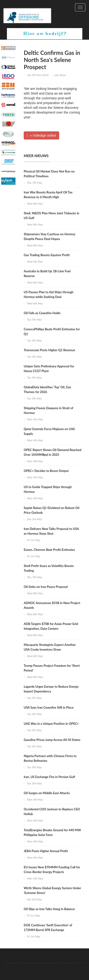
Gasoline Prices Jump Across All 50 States (52, 740)
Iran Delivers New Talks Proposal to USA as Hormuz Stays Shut (51, 531)
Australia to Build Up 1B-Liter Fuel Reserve (47, 274)
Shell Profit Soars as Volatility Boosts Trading (49, 568)
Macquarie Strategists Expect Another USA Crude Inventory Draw (50, 647)
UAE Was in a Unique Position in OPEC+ (51, 724)
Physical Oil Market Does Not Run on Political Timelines (49, 174)
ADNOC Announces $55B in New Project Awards (52, 605)
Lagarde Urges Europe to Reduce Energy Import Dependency (51, 689)
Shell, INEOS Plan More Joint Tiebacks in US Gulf (52, 216)
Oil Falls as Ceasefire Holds (42, 313)
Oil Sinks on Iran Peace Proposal (46, 587)
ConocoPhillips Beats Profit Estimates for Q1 (52, 331)
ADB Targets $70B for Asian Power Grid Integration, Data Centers (51, 626)
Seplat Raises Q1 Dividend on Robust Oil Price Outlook (52, 510)
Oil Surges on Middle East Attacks (47, 793)
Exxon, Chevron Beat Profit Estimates (49, 550)
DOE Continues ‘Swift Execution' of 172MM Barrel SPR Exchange (48, 927)
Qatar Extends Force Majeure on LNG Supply (49, 431)
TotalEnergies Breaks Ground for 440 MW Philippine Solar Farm (52, 832)
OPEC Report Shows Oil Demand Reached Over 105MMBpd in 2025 (53, 452)
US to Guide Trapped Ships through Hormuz (48, 489)
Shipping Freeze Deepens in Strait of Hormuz (49, 410)
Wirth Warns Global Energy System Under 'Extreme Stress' (52, 890)
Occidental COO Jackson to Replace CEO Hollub (52, 812)
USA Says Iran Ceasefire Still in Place (49, 707)
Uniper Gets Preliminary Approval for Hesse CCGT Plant (49, 369)
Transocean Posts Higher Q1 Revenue (49, 350)
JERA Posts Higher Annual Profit (46, 851)
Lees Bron (60, 75)
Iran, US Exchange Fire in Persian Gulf (49, 777)
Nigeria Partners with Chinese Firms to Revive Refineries (50, 758)
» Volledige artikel (41, 135)
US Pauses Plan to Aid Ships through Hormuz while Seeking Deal (49, 294)
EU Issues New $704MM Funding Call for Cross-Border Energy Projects (52, 870)
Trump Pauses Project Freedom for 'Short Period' (52, 668)
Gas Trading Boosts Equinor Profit (47, 255)
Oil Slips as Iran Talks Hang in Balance (49, 909)
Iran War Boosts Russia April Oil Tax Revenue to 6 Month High (48, 195)
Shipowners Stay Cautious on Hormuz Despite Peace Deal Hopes (49, 236)
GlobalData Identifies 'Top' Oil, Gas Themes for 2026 (47, 389)
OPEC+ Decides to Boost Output (46, 471)
